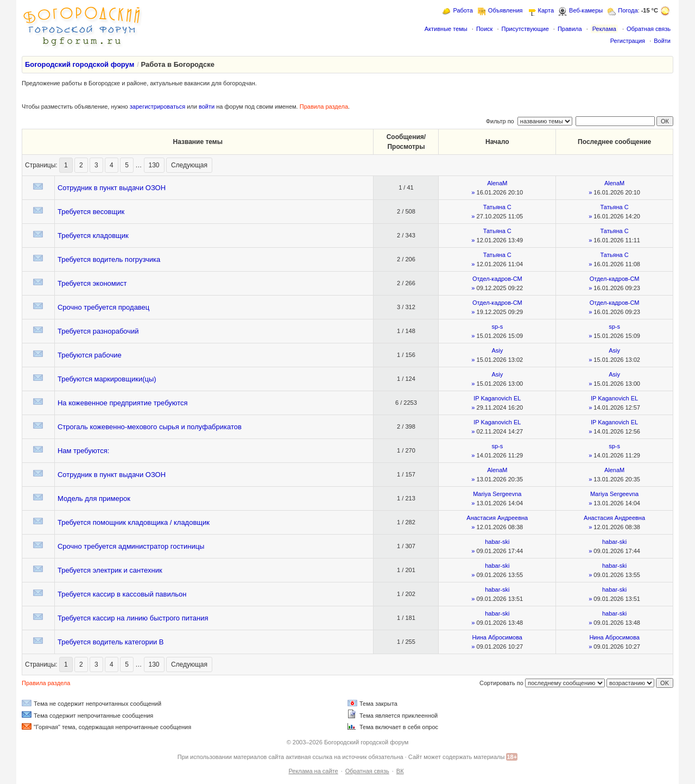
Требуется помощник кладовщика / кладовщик (134, 522)
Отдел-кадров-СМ (497, 279)
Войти (662, 41)
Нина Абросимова (497, 637)
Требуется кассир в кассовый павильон (122, 594)
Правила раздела (324, 106)
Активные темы (446, 29)
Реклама (604, 29)
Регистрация (628, 41)
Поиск (484, 29)
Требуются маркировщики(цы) (107, 379)
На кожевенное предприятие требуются (123, 403)
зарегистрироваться (157, 106)
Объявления (506, 10)
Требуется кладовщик (93, 236)
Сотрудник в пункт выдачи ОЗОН (112, 188)
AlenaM (497, 183)
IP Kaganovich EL (497, 398)
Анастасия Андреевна (497, 518)
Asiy (497, 350)
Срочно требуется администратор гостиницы (131, 546)
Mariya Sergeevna (497, 494)
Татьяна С (497, 207)
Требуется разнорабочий (98, 331)
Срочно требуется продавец (103, 307)
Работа (463, 10)
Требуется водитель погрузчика (109, 259)
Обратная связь (649, 29)
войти (207, 106)
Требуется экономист (92, 283)
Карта (546, 10)
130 (154, 165)
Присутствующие (525, 29)
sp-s (497, 327)
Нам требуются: (84, 451)
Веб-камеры (586, 10)
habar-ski (497, 542)
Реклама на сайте (313, 771)
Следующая (189, 165)
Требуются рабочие (90, 355)
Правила (570, 29)
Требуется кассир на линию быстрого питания (133, 618)
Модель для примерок (94, 498)
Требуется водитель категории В (111, 642)
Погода (628, 10)
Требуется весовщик (91, 212)
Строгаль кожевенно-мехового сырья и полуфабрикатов (150, 427)
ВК (400, 771)
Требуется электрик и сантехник (110, 570)
